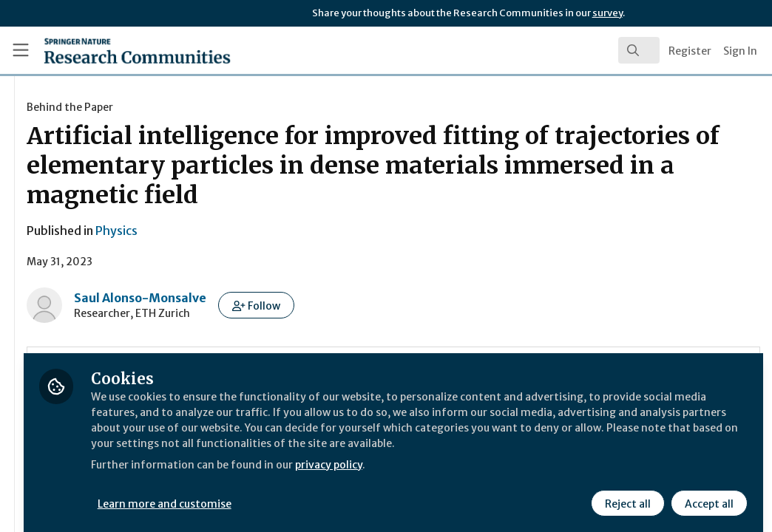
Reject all (626, 493)
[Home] (112, 50)
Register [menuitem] (690, 51)
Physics (291, 231)
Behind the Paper (244, 107)
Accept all (707, 493)
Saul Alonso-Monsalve (315, 298)
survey (607, 13)
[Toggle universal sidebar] (21, 50)
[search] (639, 50)
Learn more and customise (341, 493)
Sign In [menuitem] (740, 51)
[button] (431, 305)
